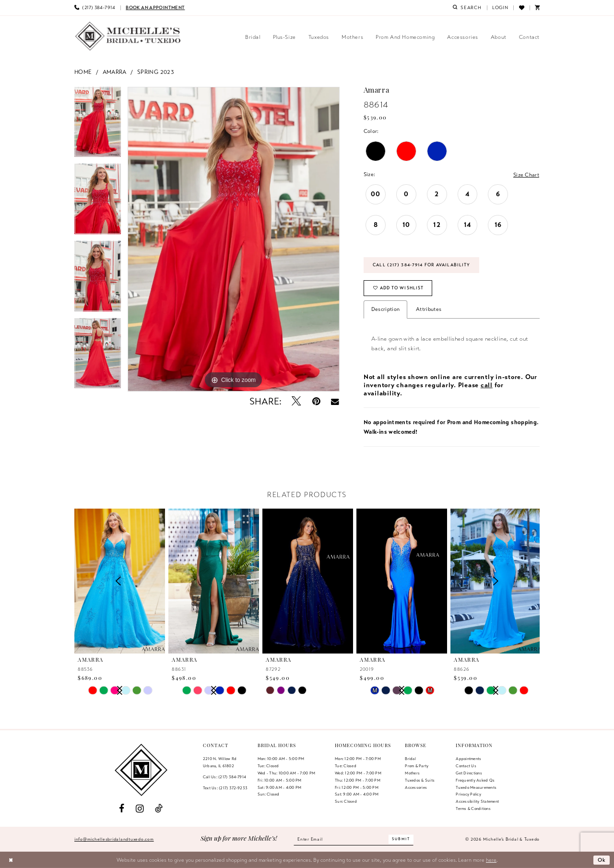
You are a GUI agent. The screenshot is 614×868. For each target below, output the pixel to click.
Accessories (416, 787)
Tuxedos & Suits (420, 780)
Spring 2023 (156, 72)
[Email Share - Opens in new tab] (335, 402)
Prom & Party (417, 766)
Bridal (410, 759)
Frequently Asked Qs (475, 780)
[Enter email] (354, 839)
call (487, 385)
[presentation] (214, 581)
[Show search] (467, 8)
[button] (500, 8)
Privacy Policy (468, 794)
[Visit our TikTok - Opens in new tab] (159, 809)
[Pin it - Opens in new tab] (316, 401)
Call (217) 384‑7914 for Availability (421, 265)
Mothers (412, 773)
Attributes (429, 309)
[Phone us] (95, 8)
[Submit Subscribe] (401, 839)
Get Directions (469, 773)
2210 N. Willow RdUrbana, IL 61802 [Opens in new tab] (220, 762)
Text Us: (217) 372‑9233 (225, 788)
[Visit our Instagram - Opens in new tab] (140, 809)
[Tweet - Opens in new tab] (297, 401)
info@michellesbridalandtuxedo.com (114, 839)
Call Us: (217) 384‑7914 (224, 777)
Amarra (115, 72)
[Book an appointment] (155, 8)
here (491, 860)
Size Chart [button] (526, 175)
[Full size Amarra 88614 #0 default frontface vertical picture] (234, 239)
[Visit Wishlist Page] (521, 8)
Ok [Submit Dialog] (602, 860)
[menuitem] (95, 8)
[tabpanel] (98, 125)
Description (385, 309)
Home (83, 72)
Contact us (466, 766)
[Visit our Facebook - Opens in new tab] (122, 809)
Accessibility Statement (477, 801)
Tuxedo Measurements (476, 787)
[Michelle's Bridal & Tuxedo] (128, 36)
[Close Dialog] (11, 860)
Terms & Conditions (473, 809)
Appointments (468, 759)
